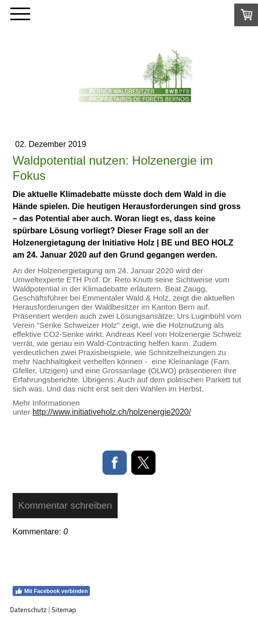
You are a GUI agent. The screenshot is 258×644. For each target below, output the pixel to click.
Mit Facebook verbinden (51, 591)
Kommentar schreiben (65, 505)
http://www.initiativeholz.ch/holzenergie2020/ (112, 412)
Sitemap (64, 610)
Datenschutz (29, 610)
